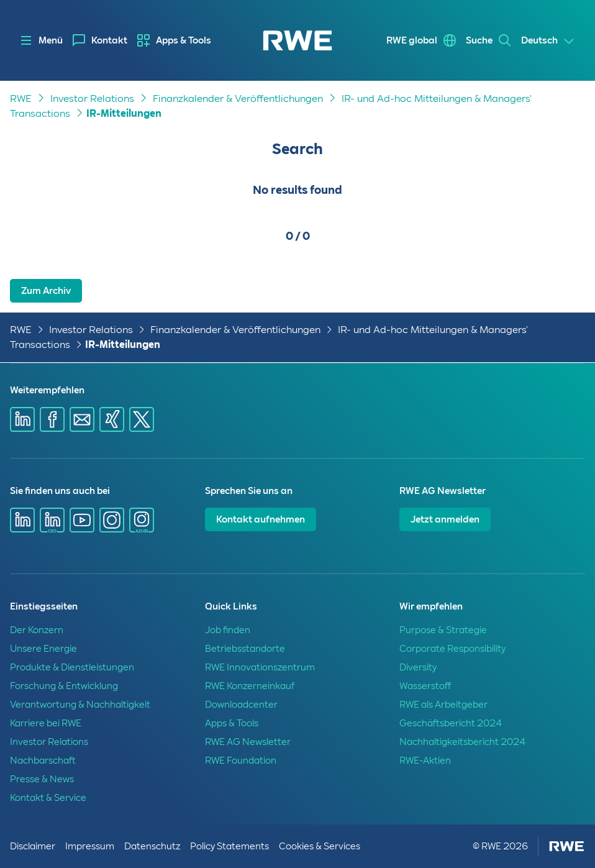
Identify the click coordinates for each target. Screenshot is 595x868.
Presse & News (42, 779)
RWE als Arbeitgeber (443, 705)
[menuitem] (100, 40)
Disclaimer (33, 846)
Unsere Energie (43, 649)
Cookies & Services (320, 846)
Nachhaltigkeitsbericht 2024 (462, 742)
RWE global (412, 40)
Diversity (418, 667)
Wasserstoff (425, 686)
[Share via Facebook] (52, 419)
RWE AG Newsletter (248, 742)
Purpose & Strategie (443, 630)
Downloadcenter (241, 705)
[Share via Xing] (112, 419)
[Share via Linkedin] (22, 419)
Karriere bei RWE (46, 723)
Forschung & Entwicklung (64, 686)
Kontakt (109, 40)
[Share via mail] (82, 419)
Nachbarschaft (43, 761)
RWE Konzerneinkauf (250, 686)
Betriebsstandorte (245, 649)
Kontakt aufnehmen (261, 519)
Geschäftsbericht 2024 (451, 723)
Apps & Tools (184, 40)
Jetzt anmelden (445, 519)
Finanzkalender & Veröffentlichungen (238, 98)
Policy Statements (229, 846)
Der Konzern (37, 630)
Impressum (90, 846)
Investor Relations (92, 98)
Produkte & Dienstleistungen (72, 667)
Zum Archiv (46, 291)
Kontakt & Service (48, 798)
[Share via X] (142, 419)
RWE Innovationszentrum (260, 667)
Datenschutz (152, 846)
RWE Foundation (241, 761)
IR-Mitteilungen (124, 113)
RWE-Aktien (425, 761)
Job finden (228, 630)
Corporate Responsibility (452, 649)
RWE (21, 98)
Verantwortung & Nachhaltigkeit (80, 705)
